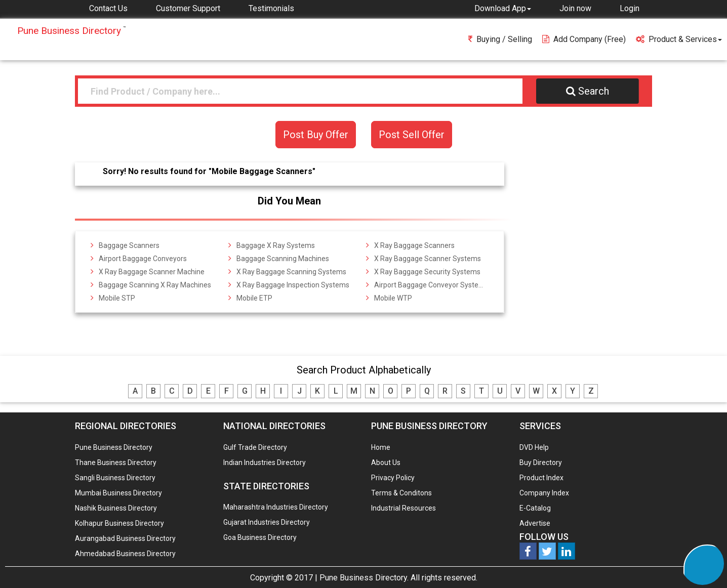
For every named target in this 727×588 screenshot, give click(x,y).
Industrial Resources (403, 508)
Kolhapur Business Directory (119, 523)
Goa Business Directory (260, 537)
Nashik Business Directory (116, 508)
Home (381, 447)
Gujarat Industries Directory (267, 522)
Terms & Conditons (401, 493)
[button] (503, 8)
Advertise (535, 523)
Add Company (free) (584, 39)
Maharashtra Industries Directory (276, 507)
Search (588, 91)
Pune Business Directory (114, 447)
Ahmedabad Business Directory (125, 554)
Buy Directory (541, 463)
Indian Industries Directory (265, 463)
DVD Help (534, 447)
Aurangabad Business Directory (125, 538)
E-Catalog (535, 508)
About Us (386, 463)
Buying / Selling (500, 39)
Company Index (544, 493)
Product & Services (679, 39)
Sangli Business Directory (115, 478)
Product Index (541, 478)
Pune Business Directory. (364, 578)
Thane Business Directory (116, 463)
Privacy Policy (393, 478)
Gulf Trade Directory (255, 447)
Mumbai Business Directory (118, 493)
